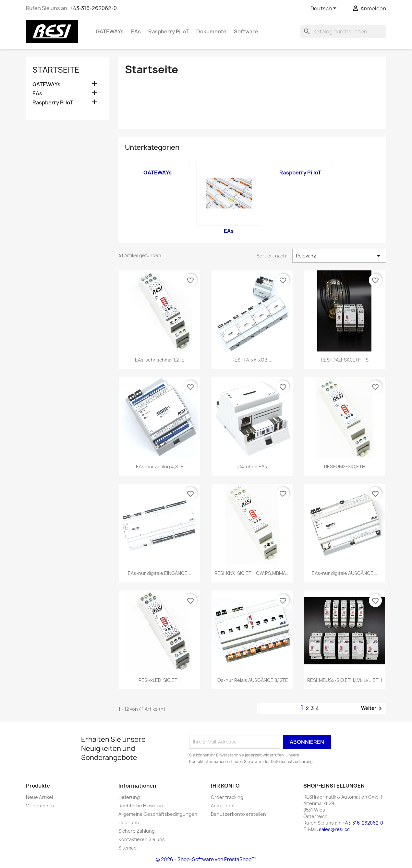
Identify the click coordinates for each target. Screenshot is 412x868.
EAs (136, 31)
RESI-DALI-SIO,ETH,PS (345, 360)
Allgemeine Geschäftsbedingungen (158, 814)
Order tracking (227, 797)
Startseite (56, 70)
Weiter (373, 708)
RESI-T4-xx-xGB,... (252, 360)
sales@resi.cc (334, 829)
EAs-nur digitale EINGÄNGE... (160, 573)
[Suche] (343, 31)
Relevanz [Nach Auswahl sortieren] (339, 256)
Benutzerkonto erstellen (238, 814)
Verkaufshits (40, 806)
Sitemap (127, 848)
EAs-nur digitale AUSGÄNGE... (345, 573)
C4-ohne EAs (252, 466)
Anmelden (222, 806)
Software (246, 31)
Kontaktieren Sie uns (142, 839)
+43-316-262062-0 (93, 8)
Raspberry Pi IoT (169, 31)
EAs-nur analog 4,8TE (160, 466)
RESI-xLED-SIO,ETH (160, 680)
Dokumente (211, 31)
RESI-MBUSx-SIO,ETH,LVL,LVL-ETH (345, 680)
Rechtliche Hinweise (141, 806)
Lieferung (129, 797)
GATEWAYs (110, 31)
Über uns (129, 822)
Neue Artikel (39, 797)
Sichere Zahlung (137, 831)
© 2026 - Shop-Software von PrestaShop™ (206, 859)
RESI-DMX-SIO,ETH (345, 466)
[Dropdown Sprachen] (325, 9)
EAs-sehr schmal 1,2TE (160, 360)
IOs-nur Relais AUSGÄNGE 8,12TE (252, 680)
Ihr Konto (225, 786)
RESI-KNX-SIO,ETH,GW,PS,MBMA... (252, 573)
